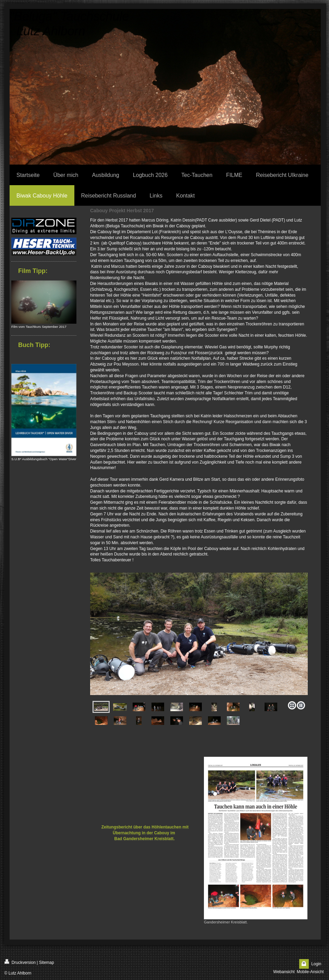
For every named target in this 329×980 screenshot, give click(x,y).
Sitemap (47, 963)
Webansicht (284, 972)
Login (316, 964)
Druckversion (20, 962)
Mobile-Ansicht (310, 972)
